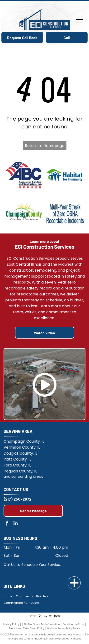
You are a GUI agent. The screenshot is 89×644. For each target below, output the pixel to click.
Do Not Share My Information (42, 624)
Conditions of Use (73, 624)
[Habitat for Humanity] (65, 175)
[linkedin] (15, 524)
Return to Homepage (45, 146)
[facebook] (7, 524)
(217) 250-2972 (17, 499)
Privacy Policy (11, 624)
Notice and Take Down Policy (27, 628)
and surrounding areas (23, 476)
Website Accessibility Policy (63, 628)
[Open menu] (80, 20)
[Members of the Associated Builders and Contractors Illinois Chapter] (24, 175)
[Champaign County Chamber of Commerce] (24, 213)
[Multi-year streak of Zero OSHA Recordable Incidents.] (65, 213)
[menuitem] (10, 596)
